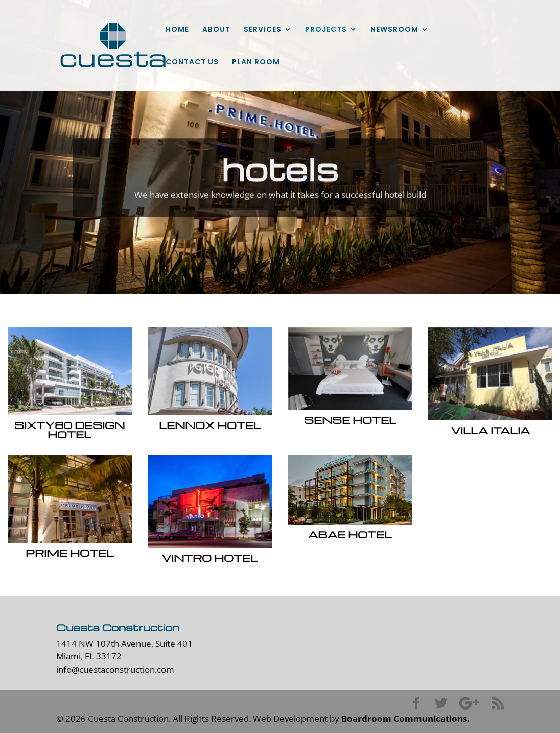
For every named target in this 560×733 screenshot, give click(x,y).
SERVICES (263, 30)
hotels (280, 178)
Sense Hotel (350, 420)
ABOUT (216, 30)
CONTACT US (192, 63)
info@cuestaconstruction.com (115, 669)
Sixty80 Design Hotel (69, 430)
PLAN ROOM (256, 63)
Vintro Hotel (209, 558)
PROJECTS (326, 30)
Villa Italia (490, 430)
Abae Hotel (350, 534)
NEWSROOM (394, 30)
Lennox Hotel (209, 425)
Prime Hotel (69, 553)
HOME (177, 30)
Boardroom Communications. (405, 718)
